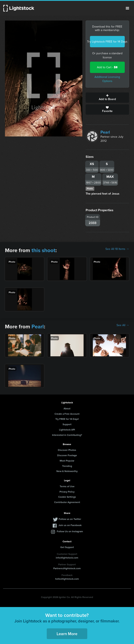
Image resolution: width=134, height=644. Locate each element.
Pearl (105, 132)
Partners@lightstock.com (67, 568)
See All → (123, 325)
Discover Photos (67, 450)
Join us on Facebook (70, 525)
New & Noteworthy (67, 471)
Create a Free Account (67, 414)
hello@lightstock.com (67, 579)
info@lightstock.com (67, 558)
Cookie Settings (67, 497)
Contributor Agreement (67, 502)
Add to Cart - (107, 67)
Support (67, 424)
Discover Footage (67, 455)
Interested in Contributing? (67, 435)
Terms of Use (67, 486)
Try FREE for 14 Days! (67, 419)
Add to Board (107, 98)
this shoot (43, 250)
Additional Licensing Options (107, 79)
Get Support (67, 547)
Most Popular (67, 461)
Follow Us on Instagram (70, 531)
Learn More (67, 634)
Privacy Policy (67, 492)
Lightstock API (67, 430)
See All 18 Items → (117, 249)
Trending (67, 466)
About (67, 408)
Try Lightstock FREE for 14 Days (107, 42)
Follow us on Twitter (70, 519)
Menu (127, 8)
